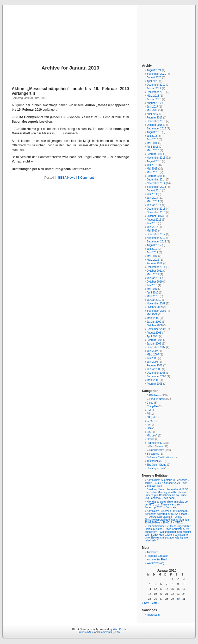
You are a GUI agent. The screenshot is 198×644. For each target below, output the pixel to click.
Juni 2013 (152, 227)
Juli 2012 (152, 249)
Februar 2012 (154, 263)
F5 (148, 414)
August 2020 (154, 77)
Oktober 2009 (155, 307)
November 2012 (156, 238)
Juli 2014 (152, 194)
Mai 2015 (152, 169)
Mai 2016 (152, 143)
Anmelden (153, 552)
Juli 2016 (152, 136)
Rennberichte (154, 443)
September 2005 (156, 376)
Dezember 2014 (156, 180)
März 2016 (153, 150)
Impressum (153, 615)
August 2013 (154, 220)
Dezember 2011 (156, 267)
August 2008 (154, 333)
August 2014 (154, 190)
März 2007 (153, 355)
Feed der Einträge (157, 556)
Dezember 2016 (156, 121)
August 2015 (154, 161)
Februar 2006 (154, 365)
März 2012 (153, 260)
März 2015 (153, 172)
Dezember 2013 (156, 209)
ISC (149, 432)
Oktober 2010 (155, 282)
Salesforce (153, 454)
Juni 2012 (152, 252)
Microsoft (152, 436)
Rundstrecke (157, 450)
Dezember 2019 (156, 85)
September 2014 (156, 187)
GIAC (150, 421)
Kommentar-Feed (157, 559)
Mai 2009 (152, 314)
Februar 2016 (154, 154)
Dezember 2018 (156, 92)
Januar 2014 (154, 205)
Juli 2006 (152, 358)
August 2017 (154, 103)
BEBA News (99, 29)
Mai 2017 (152, 110)
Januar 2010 (154, 300)
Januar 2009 (154, 322)
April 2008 (153, 336)
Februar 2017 (154, 118)
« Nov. (146, 603)
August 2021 (154, 70)
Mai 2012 (152, 256)
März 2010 (153, 296)
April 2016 (153, 147)
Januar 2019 (154, 88)
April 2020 (153, 81)
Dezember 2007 (156, 347)
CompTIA (152, 406)
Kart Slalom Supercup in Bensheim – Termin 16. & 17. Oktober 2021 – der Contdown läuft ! (167, 483)
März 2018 (153, 96)
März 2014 (153, 201)
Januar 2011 (154, 278)
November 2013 (156, 212)
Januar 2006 (154, 369)
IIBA (149, 428)
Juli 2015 (152, 165)
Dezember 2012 (156, 234)
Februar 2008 (154, 340)
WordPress (119, 629)
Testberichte (154, 461)
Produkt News (157, 399)
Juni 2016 (152, 139)
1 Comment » (87, 178)
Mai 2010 (152, 289)
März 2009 (153, 318)
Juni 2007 (152, 351)
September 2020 (156, 74)
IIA (148, 425)
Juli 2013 (152, 223)
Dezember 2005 (156, 373)
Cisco (150, 403)
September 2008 (156, 329)
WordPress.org (155, 563)
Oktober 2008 (155, 325)
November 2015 (156, 158)
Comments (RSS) (109, 632)
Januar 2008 (154, 344)
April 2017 (153, 114)
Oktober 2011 (155, 271)
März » (156, 603)
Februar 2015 (154, 176)
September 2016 (156, 129)
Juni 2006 (152, 362)
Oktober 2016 (155, 125)
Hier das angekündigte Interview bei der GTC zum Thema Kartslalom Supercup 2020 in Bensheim (166, 505)
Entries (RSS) (86, 632)
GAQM (151, 417)
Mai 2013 (152, 231)
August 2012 (154, 245)
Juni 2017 (152, 107)
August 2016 (154, 132)
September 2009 (156, 311)
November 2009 (156, 304)
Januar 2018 (154, 99)
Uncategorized (155, 468)
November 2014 (156, 183)
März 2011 (153, 274)
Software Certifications (160, 457)
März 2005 (153, 380)
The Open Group (156, 465)
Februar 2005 (154, 384)
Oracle (150, 439)
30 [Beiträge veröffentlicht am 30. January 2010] (178, 599)
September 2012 (156, 242)
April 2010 (153, 293)
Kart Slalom (156, 446)
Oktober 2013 (155, 216)
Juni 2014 (152, 198)
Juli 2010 (152, 285)
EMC (150, 410)
